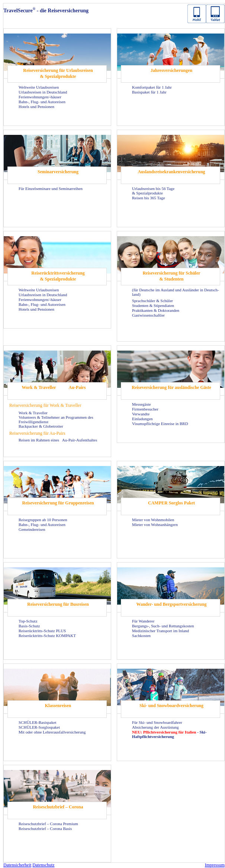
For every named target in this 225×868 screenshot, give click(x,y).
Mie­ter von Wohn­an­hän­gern (155, 525)
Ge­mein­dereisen (32, 529)
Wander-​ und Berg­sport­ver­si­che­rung (172, 604)
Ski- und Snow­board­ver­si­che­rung (171, 706)
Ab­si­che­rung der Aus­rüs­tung (155, 727)
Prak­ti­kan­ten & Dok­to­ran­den (156, 310)
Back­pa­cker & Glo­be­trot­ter (41, 426)
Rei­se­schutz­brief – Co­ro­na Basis (45, 829)
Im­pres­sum (215, 865)
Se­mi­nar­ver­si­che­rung (58, 172)
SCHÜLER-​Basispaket (37, 722)
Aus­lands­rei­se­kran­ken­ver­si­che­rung (171, 172)
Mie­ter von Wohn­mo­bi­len (153, 520)
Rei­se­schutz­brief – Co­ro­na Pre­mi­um (48, 824)
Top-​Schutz (28, 621)
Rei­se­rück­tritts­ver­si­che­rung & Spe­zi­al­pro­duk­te (58, 276)
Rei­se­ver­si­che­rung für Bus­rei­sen (58, 604)
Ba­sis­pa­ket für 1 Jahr (149, 92)
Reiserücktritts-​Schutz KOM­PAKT (47, 636)
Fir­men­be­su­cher (145, 409)
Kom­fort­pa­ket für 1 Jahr (152, 87)
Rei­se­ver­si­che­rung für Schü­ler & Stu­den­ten (171, 276)
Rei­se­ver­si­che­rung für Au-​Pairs (37, 433)
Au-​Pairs (77, 387)
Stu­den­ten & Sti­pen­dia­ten (153, 305)
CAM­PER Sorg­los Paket (171, 503)
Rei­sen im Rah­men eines (39, 440)
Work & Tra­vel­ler (39, 387)
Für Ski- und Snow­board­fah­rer (157, 722)
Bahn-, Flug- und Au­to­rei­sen (42, 102)
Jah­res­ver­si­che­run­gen (171, 70)
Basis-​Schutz (29, 626)
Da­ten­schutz (43, 865)
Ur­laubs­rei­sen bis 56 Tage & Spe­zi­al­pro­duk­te (153, 191)
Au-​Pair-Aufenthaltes (80, 440)
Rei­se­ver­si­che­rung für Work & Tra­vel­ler (45, 405)
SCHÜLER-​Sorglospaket (39, 727)
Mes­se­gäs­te (142, 404)
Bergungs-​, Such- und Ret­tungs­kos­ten (163, 626)
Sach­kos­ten (141, 636)
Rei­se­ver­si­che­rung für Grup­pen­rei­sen (58, 503)
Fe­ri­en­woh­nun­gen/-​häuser (40, 97)
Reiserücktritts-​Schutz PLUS (42, 631)
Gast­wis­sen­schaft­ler (148, 315)
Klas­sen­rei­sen (58, 706)
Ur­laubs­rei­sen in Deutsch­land (43, 92)
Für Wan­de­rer (143, 621)
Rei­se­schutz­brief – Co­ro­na (58, 807)
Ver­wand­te (141, 414)
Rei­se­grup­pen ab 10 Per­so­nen (43, 520)
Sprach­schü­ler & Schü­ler (152, 301)
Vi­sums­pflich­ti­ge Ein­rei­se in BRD (160, 424)
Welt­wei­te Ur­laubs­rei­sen (39, 87)
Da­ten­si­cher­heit (17, 865)
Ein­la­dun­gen (142, 419)
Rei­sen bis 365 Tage (149, 198)
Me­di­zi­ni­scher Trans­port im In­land (160, 631)
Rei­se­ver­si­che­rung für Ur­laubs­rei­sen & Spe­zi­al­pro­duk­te (58, 73)
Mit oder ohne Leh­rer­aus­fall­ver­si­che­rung (52, 732)
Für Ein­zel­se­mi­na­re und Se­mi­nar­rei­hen (51, 189)
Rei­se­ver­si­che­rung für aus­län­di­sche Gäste (171, 387)
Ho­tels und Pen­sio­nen (36, 107)
